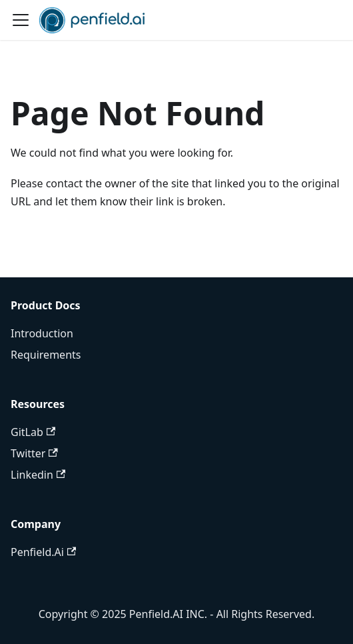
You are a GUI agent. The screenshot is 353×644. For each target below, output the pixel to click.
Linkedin (38, 475)
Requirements (46, 355)
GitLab (33, 432)
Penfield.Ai (43, 552)
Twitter (34, 453)
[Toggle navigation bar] (21, 20)
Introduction (42, 333)
